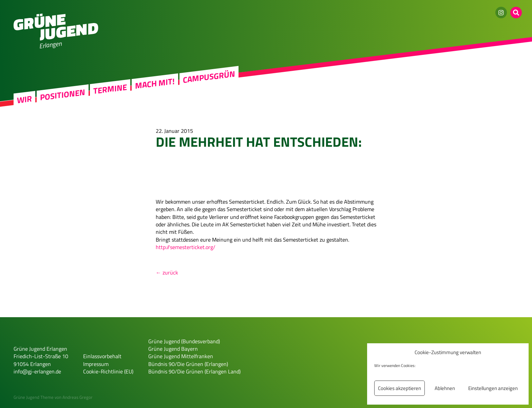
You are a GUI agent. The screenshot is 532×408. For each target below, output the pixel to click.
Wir (24, 99)
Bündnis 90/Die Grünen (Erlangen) (188, 364)
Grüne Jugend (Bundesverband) (184, 341)
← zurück (167, 272)
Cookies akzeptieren (400, 388)
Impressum (96, 364)
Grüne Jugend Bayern (173, 349)
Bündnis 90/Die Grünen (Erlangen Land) (194, 371)
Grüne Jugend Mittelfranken (181, 356)
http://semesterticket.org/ (186, 247)
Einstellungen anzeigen (493, 388)
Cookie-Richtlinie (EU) (108, 371)
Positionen (63, 95)
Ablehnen (445, 388)
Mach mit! (155, 83)
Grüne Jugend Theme (34, 397)
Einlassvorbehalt (102, 356)
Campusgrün (209, 77)
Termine (110, 89)
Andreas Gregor (78, 397)
